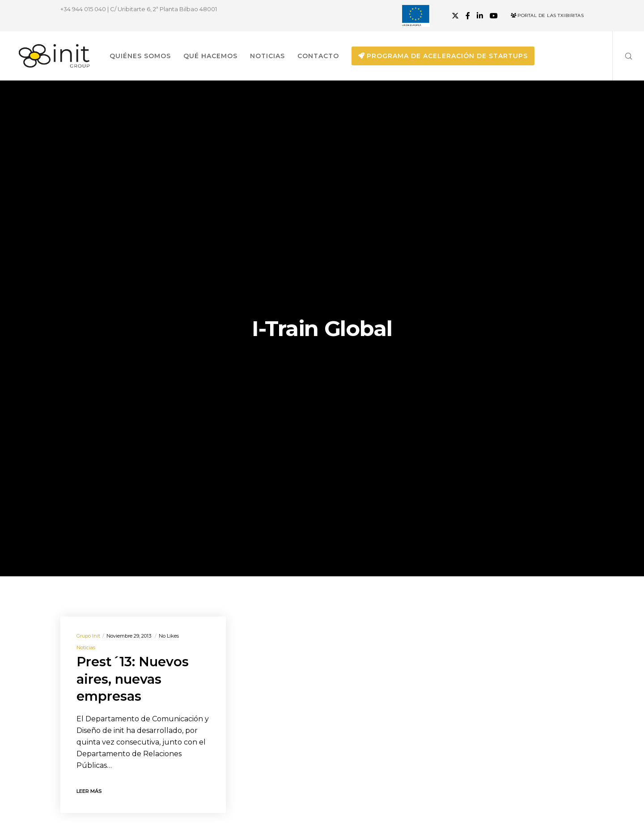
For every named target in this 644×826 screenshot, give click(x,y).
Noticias (86, 647)
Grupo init (88, 636)
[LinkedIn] (480, 16)
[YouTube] (494, 16)
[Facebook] (468, 16)
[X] (455, 16)
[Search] (623, 56)
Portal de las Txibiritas (547, 15)
